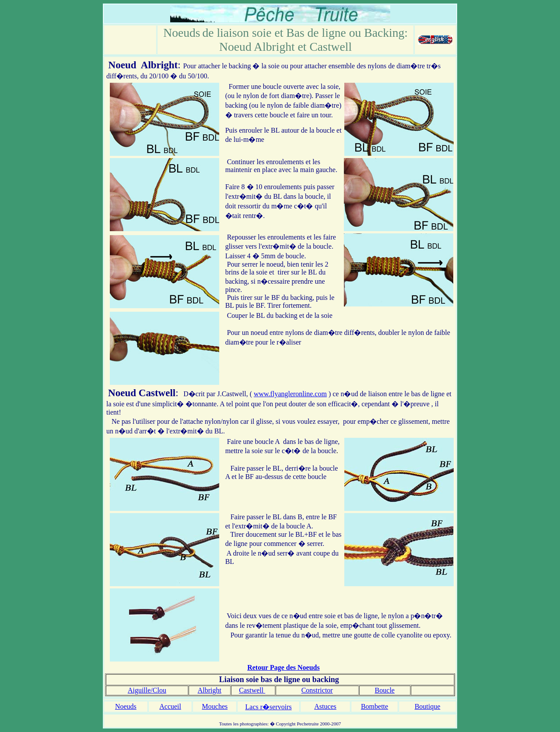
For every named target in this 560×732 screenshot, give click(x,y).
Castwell (157, 393)
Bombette (374, 706)
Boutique (428, 706)
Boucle (385, 690)
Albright (159, 65)
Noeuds (126, 706)
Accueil (170, 706)
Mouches (215, 706)
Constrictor (317, 690)
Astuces (325, 706)
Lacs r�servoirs (269, 707)
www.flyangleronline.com (290, 394)
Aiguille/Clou (147, 690)
